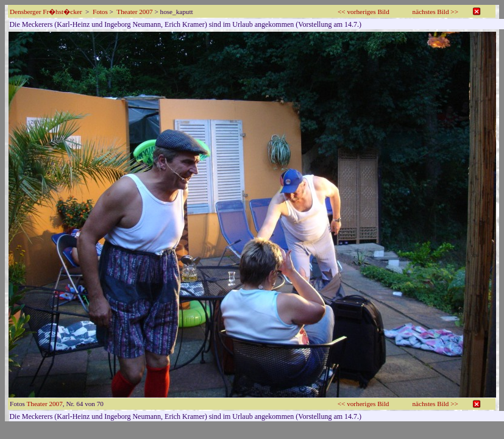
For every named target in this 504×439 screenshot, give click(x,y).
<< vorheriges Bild (364, 12)
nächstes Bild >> (435, 12)
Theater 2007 (134, 12)
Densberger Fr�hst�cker (46, 12)
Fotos (100, 12)
